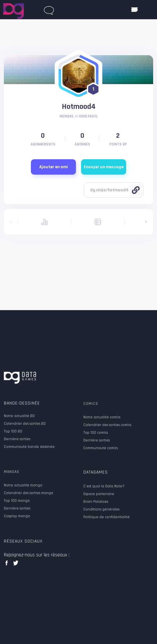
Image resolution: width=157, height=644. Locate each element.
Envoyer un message (104, 167)
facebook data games (8, 565)
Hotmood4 (79, 107)
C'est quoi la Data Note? (104, 486)
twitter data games (16, 565)
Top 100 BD (13, 431)
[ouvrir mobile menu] (134, 10)
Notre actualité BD (19, 416)
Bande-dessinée (22, 403)
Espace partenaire (99, 494)
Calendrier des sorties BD (25, 424)
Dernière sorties (17, 439)
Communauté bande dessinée (29, 447)
